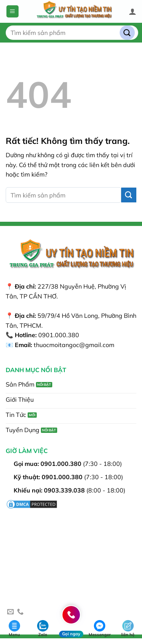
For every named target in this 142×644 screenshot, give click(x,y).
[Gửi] (127, 33)
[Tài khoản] (133, 11)
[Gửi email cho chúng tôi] (10, 612)
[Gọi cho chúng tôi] (20, 612)
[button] (12, 12)
